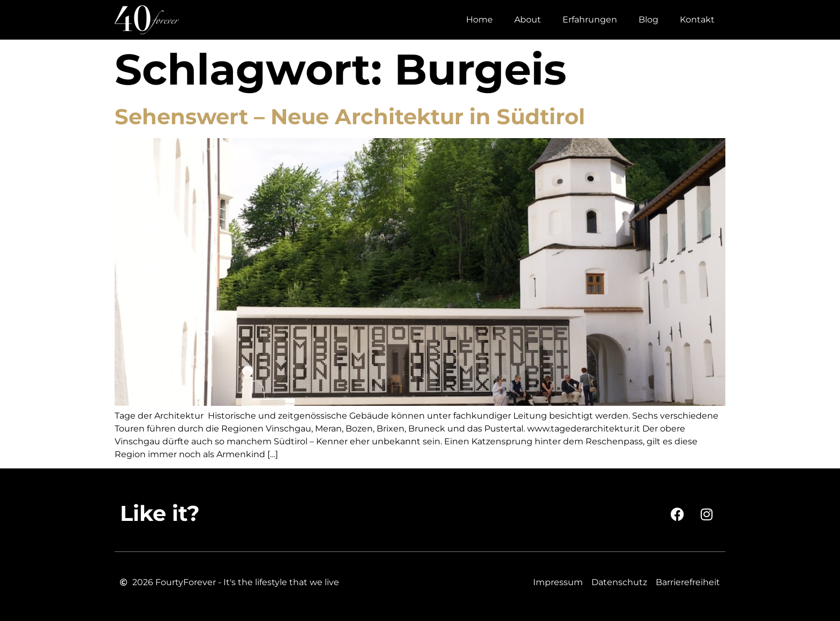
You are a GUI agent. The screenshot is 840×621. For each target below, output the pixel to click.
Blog (648, 20)
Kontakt (697, 20)
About (528, 20)
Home (479, 20)
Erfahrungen (590, 20)
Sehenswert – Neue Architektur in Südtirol (350, 116)
